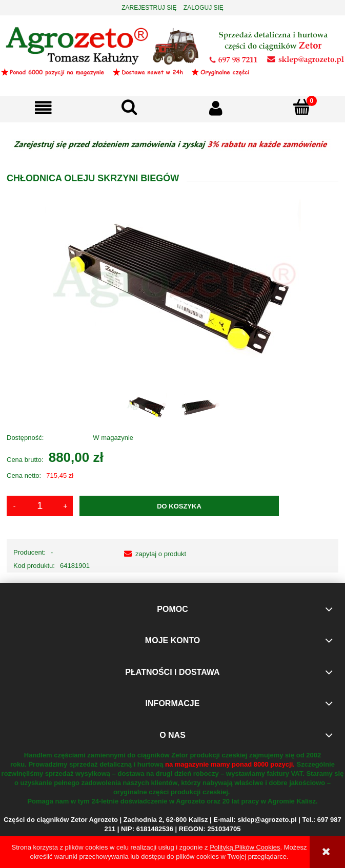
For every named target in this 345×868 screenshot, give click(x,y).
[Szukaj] (129, 107)
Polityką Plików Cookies (245, 847)
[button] (43, 108)
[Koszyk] (302, 107)
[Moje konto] (216, 108)
